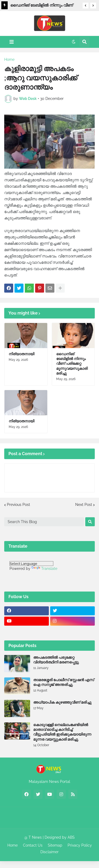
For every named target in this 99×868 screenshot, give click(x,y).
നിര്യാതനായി (22, 354)
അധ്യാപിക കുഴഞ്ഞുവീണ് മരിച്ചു (62, 702)
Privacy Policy (80, 845)
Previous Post (18, 505)
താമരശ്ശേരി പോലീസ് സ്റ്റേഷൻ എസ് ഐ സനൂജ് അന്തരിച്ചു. (64, 682)
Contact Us (33, 845)
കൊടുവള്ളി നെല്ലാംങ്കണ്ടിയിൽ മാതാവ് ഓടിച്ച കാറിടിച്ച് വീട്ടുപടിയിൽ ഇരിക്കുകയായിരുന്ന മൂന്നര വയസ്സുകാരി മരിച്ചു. (62, 732)
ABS (71, 837)
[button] (86, 6)
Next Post (84, 505)
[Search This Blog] (44, 522)
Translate (44, 569)
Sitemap (55, 845)
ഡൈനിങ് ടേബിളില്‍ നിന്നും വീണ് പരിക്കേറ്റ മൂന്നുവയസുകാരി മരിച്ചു (42, 6)
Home (9, 59)
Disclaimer (49, 852)
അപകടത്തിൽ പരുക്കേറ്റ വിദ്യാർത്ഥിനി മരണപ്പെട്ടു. (56, 660)
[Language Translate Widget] (31, 564)
